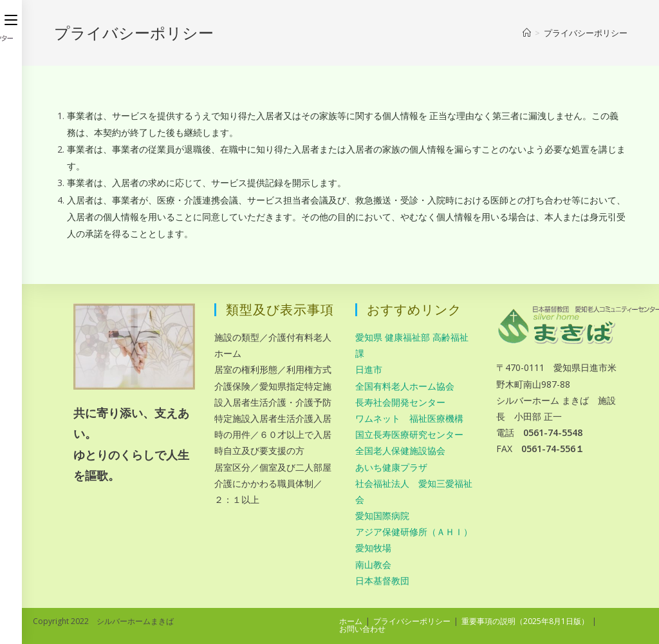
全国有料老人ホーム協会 (405, 386)
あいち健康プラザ (391, 467)
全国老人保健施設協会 (400, 450)
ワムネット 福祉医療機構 (409, 418)
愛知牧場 (373, 548)
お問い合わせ (362, 629)
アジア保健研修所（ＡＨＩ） (414, 532)
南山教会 (373, 564)
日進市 (369, 369)
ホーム (351, 621)
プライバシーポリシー (412, 621)
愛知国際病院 (382, 516)
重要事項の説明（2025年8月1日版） (525, 621)
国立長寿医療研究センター (409, 434)
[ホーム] (527, 33)
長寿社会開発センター (400, 402)
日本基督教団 (382, 581)
